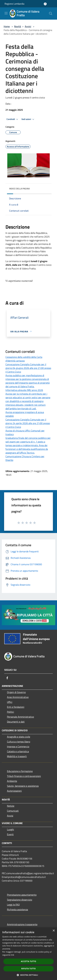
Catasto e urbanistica (18, 751)
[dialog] (28, 954)
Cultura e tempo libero (19, 742)
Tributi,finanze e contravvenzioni (24, 776)
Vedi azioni (28, 119)
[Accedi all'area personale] (45, 4)
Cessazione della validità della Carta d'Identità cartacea (24, 359)
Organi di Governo (16, 692)
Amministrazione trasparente (22, 924)
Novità (18, 26)
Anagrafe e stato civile (19, 737)
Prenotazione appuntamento (22, 895)
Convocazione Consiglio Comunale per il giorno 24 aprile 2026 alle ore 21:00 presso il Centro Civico (28, 423)
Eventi (10, 834)
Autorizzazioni (14, 791)
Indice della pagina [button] (19, 189)
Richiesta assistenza (17, 909)
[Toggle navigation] (6, 13)
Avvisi (28, 26)
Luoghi (10, 829)
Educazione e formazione (20, 771)
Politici (10, 712)
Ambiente (12, 781)
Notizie (11, 806)
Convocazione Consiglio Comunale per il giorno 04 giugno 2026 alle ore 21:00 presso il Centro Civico (28, 368)
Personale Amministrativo (20, 717)
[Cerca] (51, 13)
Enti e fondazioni (16, 707)
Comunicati (13, 811)
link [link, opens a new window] (13, 955)
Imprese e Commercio (18, 746)
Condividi (13, 119)
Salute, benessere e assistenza (23, 786)
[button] (29, 975)
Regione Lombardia (14, 4)
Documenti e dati (16, 722)
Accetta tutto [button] (28, 961)
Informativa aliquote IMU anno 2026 (24, 390)
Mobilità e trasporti (17, 756)
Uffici (10, 702)
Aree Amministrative (18, 697)
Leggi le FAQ (13, 905)
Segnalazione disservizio (20, 900)
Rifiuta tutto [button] (28, 969)
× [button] (54, 931)
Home (7, 26)
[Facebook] (7, 678)
